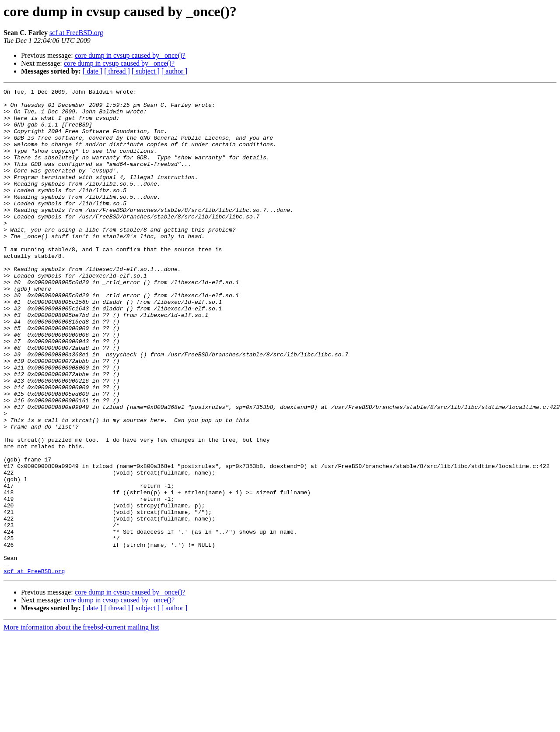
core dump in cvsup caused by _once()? (130, 55)
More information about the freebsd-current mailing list (81, 724)
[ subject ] (146, 71)
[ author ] (175, 71)
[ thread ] (117, 71)
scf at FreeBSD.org (76, 33)
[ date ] (93, 71)
